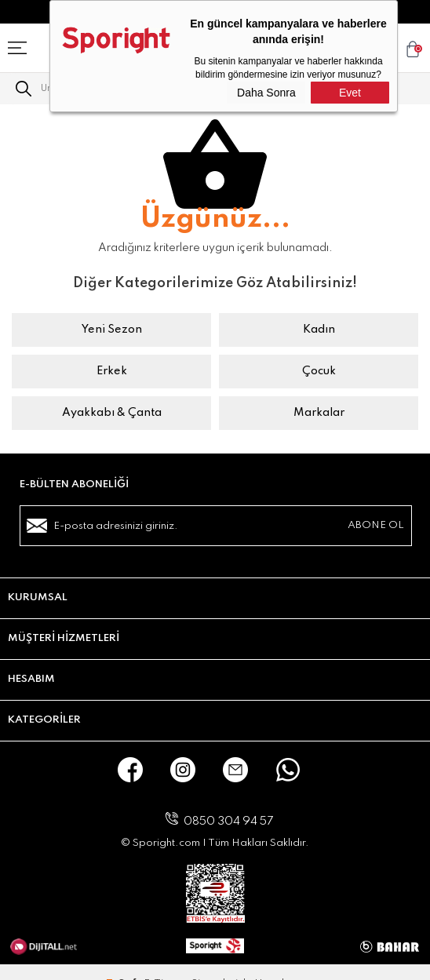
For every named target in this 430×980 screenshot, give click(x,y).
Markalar (319, 413)
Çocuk (319, 371)
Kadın (319, 330)
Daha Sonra (266, 93)
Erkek (112, 371)
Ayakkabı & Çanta (112, 413)
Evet (350, 93)
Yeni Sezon (112, 330)
